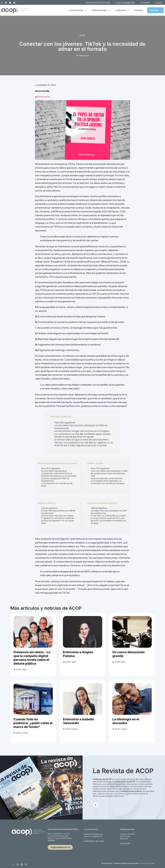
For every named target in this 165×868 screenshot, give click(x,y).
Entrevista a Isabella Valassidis (78, 721)
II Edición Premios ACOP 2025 (98, 3)
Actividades (145, 3)
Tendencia (84, 56)
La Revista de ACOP (127, 834)
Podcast (139, 10)
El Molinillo (124, 839)
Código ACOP (97, 836)
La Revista (122, 10)
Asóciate (156, 10)
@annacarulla (42, 96)
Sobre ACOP (89, 834)
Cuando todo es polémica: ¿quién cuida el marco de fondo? (33, 723)
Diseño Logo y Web (147, 863)
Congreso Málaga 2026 (125, 3)
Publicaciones (101, 10)
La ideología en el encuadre (126, 721)
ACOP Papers (125, 836)
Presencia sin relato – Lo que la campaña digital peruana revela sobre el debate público (32, 658)
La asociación (78, 10)
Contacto (159, 3)
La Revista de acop (94, 841)
